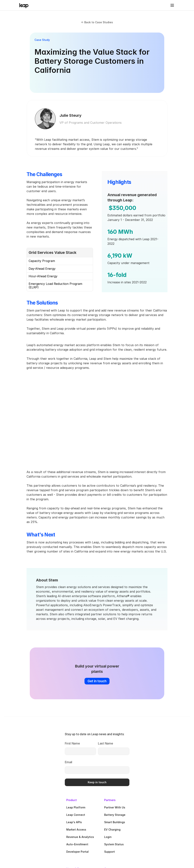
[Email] (38, 775)
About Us (166, 794)
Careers (165, 802)
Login (164, 761)
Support (166, 775)
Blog (119, 809)
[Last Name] (38, 758)
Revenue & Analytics (129, 761)
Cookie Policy (172, 849)
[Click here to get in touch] (97, 666)
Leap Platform (125, 731)
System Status (170, 768)
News (119, 794)
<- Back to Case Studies (97, 22)
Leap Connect (125, 739)
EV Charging (168, 753)
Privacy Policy (106, 850)
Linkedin (166, 816)
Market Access (126, 753)
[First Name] (38, 743)
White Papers (125, 831)
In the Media (124, 802)
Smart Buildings (171, 746)
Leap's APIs (123, 746)
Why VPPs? (168, 809)
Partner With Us (171, 731)
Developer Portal (127, 775)
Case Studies (124, 816)
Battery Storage (171, 739)
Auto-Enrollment (127, 768)
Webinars (122, 824)
